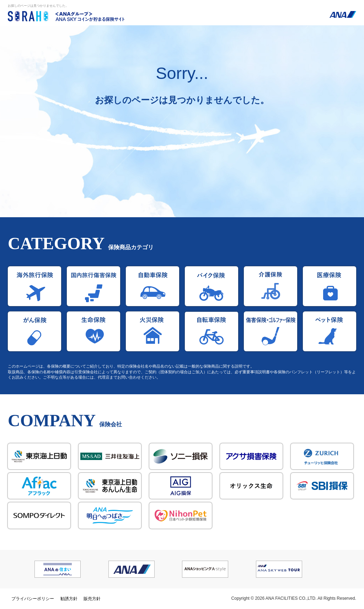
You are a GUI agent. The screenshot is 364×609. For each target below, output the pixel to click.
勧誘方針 (69, 599)
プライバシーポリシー (33, 599)
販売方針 (92, 599)
